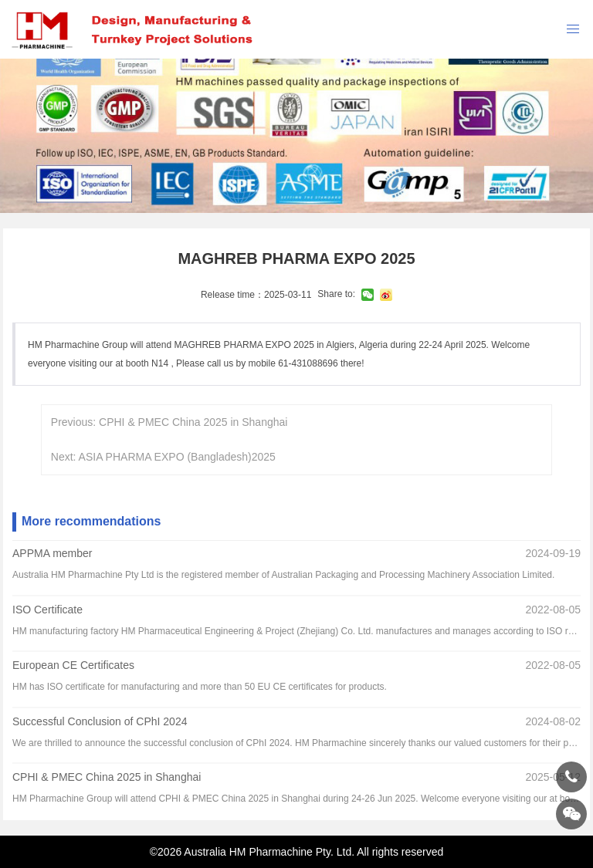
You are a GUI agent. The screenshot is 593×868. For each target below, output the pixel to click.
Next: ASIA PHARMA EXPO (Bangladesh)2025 (163, 457)
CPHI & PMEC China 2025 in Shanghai (107, 778)
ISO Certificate (47, 610)
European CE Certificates (73, 666)
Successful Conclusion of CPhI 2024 (100, 721)
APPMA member (52, 553)
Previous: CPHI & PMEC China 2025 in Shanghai (169, 422)
